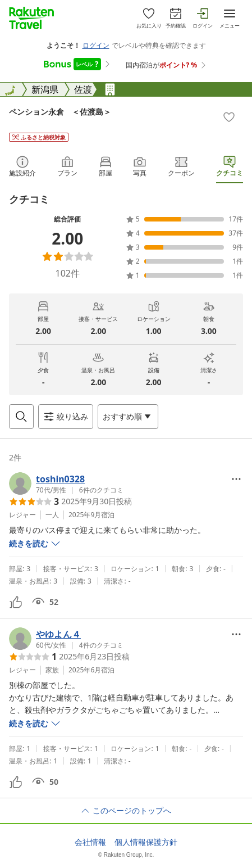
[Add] (229, 117)
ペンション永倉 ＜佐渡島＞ (60, 112)
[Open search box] (21, 417)
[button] (66, 483)
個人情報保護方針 (146, 842)
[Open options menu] (128, 417)
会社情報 (90, 842)
